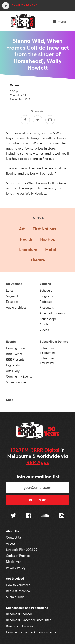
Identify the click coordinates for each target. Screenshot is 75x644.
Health (26, 239)
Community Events (19, 376)
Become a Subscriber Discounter (28, 620)
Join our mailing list (38, 477)
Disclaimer (13, 562)
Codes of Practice (18, 556)
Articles (45, 324)
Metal (50, 249)
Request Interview (18, 591)
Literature (28, 249)
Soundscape (48, 319)
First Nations (44, 229)
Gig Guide (13, 365)
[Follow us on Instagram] (62, 516)
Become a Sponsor (19, 614)
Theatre (38, 260)
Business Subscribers (20, 626)
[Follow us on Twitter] (13, 516)
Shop (10, 400)
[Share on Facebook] (25, 120)
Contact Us (14, 537)
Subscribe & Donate (54, 342)
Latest (10, 290)
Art (22, 229)
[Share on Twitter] (38, 120)
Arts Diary (13, 371)
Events (11, 342)
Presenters (47, 307)
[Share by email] (50, 120)
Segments (13, 296)
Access (11, 543)
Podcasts (46, 302)
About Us (12, 531)
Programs (46, 296)
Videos (44, 330)
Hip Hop (48, 239)
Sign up (37, 500)
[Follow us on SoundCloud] (45, 516)
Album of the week (52, 313)
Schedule (46, 290)
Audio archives (16, 307)
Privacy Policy (16, 568)
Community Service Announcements (31, 632)
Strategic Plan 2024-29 (22, 550)
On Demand (14, 284)
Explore (45, 284)
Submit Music (15, 597)
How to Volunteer (18, 585)
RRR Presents (15, 359)
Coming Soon (15, 348)
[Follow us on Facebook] (29, 516)
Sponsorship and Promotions (27, 608)
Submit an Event (17, 382)
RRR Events (14, 354)
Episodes (12, 302)
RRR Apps (38, 462)
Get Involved (15, 579)
